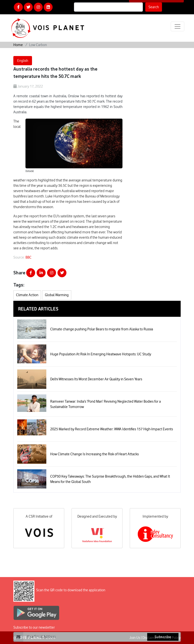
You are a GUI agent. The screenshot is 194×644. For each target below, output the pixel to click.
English (23, 61)
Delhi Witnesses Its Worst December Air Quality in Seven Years (96, 379)
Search (154, 7)
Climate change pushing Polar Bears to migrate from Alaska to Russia (102, 329)
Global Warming (57, 295)
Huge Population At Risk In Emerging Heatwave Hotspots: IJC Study (101, 354)
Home (18, 45)
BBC (28, 257)
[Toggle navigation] (178, 26)
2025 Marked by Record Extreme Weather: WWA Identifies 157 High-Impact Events (112, 429)
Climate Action (27, 295)
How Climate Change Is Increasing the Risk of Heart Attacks (94, 454)
